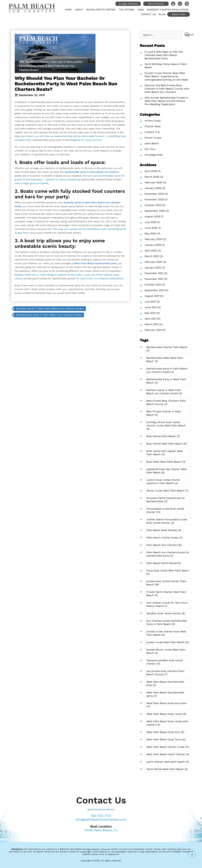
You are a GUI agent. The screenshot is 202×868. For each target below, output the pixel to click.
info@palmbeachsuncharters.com (101, 819)
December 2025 (154, 194)
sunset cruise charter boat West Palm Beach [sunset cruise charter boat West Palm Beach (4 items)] (166, 633)
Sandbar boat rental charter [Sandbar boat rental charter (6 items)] (166, 613)
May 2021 (150, 313)
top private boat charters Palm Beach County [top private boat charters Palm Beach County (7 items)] (165, 673)
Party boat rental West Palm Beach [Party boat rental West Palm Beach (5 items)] (168, 572)
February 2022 (153, 262)
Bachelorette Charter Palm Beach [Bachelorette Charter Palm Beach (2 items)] (167, 349)
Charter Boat (153, 126)
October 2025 (153, 205)
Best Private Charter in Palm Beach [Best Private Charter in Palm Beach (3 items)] (164, 413)
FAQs (141, 10)
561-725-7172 (101, 816)
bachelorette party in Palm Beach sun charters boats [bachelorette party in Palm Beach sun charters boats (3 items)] (167, 370)
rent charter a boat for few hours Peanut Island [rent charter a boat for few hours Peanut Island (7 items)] (167, 604)
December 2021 (154, 273)
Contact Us (148, 14)
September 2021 (154, 290)
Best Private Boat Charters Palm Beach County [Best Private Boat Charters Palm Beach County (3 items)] (166, 402)
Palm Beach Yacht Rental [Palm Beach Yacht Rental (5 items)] (164, 563)
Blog (162, 14)
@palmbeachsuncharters (101, 809)
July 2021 (150, 302)
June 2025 (151, 228)
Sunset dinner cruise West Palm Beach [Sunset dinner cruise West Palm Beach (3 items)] (166, 651)
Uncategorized (153, 155)
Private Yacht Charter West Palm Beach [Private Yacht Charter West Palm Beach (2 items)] (166, 594)
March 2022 (152, 256)
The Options (127, 10)
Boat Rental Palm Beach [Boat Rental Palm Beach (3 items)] (163, 436)
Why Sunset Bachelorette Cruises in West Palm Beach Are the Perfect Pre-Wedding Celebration (166, 101)
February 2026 (153, 182)
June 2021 (151, 307)
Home (68, 10)
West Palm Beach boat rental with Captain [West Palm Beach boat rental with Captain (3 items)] (167, 723)
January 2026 (153, 188)
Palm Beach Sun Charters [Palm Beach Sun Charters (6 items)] (164, 545)
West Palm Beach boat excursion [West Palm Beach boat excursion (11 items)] (166, 705)
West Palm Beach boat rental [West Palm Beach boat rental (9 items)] (166, 714)
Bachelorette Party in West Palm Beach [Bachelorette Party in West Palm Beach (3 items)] (166, 381)
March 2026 (152, 177)
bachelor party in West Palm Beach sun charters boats (50, 309)
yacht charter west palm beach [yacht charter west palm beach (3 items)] (168, 762)
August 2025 (152, 216)
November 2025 (154, 199)
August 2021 (152, 296)
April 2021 (150, 319)
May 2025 (150, 234)
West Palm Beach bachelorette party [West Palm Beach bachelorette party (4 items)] (165, 694)
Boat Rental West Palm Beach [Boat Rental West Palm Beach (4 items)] (166, 444)
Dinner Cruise (153, 138)
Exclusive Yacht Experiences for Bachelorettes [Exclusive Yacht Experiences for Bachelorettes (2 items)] (166, 500)
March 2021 (151, 324)
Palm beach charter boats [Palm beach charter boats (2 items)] (164, 538)
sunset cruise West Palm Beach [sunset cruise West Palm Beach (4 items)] (168, 642)
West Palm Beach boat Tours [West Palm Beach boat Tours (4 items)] (166, 739)
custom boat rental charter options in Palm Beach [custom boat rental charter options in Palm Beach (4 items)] (163, 482)
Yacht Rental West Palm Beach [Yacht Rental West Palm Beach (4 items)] (167, 769)
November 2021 (154, 279)
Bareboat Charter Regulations (168, 10)
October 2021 (153, 285)
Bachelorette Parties (101, 10)
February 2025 (153, 239)
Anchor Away (153, 121)
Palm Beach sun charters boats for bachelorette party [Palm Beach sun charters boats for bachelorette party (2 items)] (168, 554)
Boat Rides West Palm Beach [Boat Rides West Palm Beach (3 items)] (166, 462)
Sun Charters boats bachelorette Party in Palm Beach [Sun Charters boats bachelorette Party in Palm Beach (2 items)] (167, 622)
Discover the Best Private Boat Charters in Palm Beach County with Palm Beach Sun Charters (167, 89)
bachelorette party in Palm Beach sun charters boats (49, 315)
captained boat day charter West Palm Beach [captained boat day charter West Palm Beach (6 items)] (166, 471)
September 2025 (155, 211)
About (79, 10)
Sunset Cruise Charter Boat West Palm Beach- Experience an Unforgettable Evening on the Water (167, 76)
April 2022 (151, 251)
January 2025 (153, 245)
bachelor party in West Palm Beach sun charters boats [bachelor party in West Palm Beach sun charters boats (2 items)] (164, 392)
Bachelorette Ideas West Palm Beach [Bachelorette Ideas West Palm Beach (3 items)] (165, 360)
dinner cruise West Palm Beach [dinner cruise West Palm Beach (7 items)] (167, 491)
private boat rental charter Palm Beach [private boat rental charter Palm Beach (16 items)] (166, 583)
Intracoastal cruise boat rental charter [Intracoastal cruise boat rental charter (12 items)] (165, 510)
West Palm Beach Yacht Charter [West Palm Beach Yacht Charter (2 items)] (168, 754)
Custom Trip (152, 132)
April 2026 (151, 171)
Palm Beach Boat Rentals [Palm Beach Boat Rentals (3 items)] (164, 530)
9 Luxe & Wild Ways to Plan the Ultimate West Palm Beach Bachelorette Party (164, 55)
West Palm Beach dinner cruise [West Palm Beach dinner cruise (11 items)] (168, 747)
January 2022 (153, 268)
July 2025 (150, 222)
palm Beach (152, 143)
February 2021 (153, 330)
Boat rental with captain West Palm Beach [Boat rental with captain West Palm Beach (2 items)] (165, 453)
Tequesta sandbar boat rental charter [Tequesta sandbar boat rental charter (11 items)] (165, 662)
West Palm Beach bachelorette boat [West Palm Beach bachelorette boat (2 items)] (165, 683)
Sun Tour (150, 149)
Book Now (179, 14)
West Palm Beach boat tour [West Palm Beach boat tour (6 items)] (165, 732)
